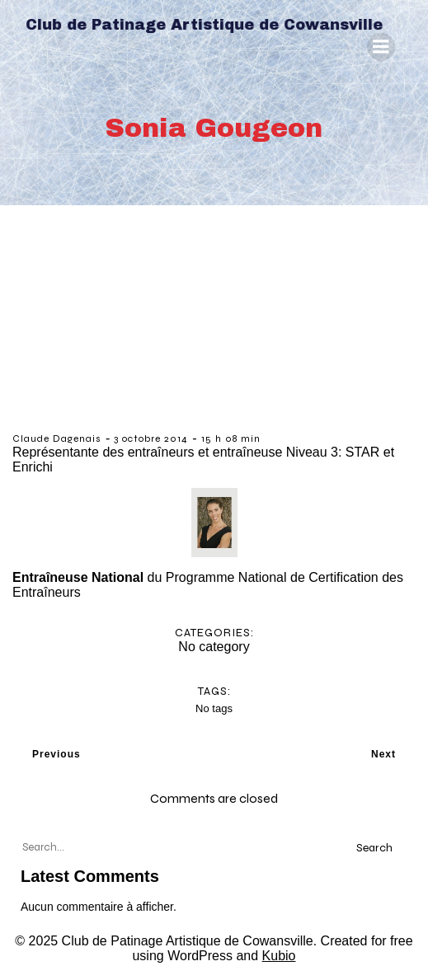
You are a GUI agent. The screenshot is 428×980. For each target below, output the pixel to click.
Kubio (279, 956)
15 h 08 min (231, 438)
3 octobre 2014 (151, 438)
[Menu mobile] (381, 47)
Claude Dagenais (57, 438)
